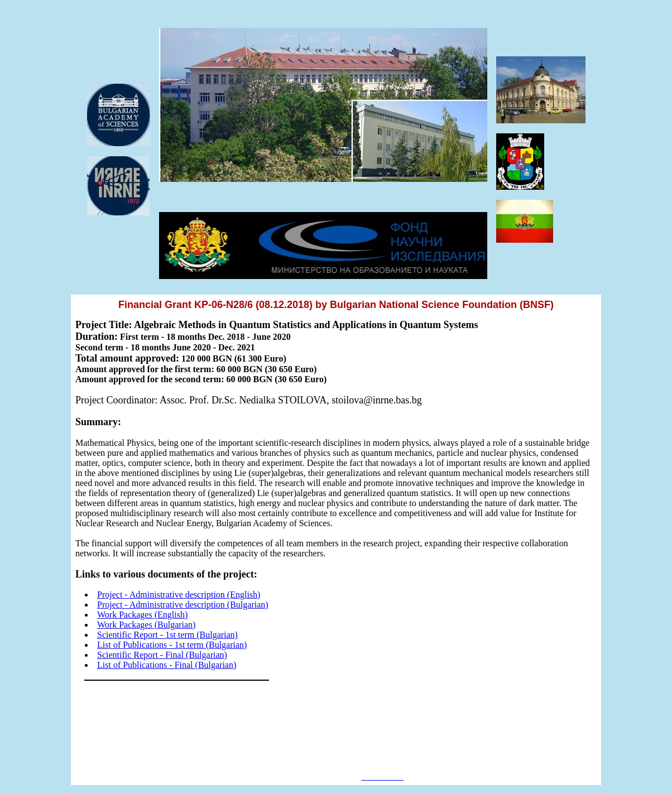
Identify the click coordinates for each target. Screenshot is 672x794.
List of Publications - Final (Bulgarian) (167, 665)
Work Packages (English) (142, 615)
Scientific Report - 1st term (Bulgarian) (167, 635)
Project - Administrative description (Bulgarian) (183, 605)
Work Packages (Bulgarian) (146, 625)
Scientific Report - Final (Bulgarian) (162, 655)
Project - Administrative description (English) (179, 595)
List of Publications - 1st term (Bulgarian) (172, 645)
